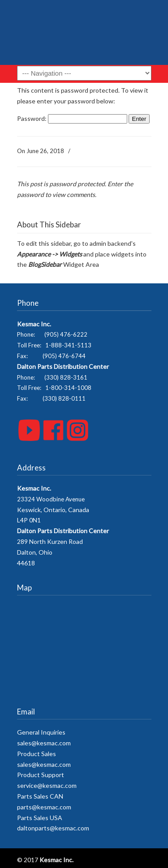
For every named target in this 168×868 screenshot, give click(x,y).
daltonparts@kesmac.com (53, 828)
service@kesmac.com (47, 785)
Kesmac (84, 36)
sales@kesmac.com (44, 743)
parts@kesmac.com (44, 807)
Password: (72, 118)
